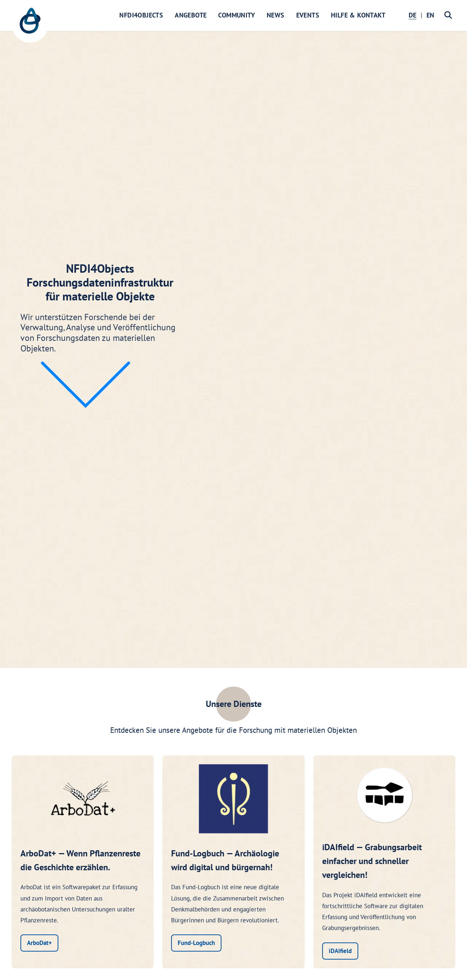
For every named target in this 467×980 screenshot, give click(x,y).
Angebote (191, 15)
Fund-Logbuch (196, 943)
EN (430, 15)
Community (237, 15)
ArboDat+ (39, 943)
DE (412, 15)
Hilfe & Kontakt (358, 15)
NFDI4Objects (141, 15)
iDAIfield (340, 951)
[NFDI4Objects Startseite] (30, 24)
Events (308, 15)
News (276, 15)
